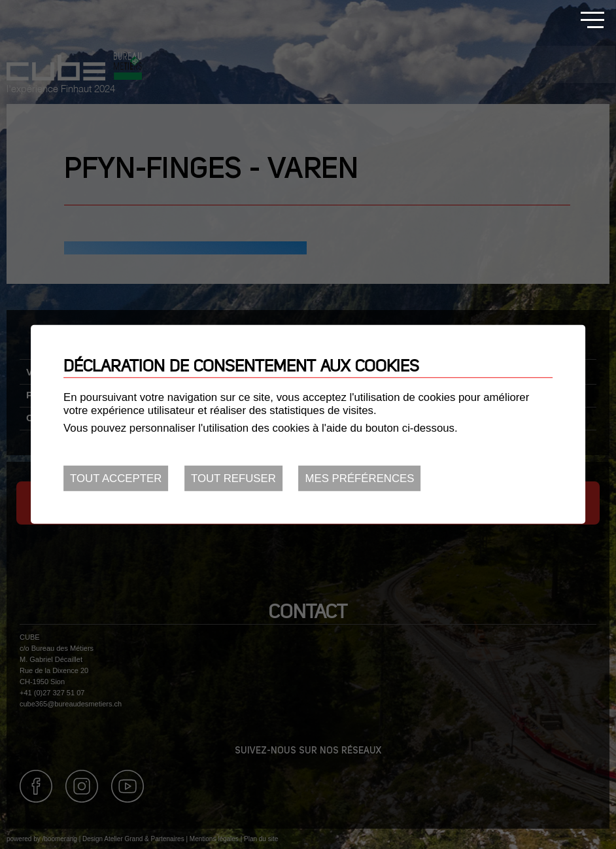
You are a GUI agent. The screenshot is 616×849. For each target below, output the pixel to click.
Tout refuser (233, 478)
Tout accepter (116, 478)
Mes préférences (360, 478)
